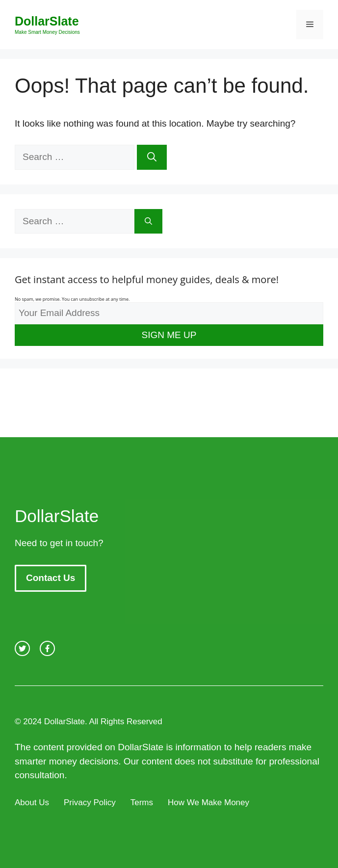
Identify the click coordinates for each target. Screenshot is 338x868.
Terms (142, 802)
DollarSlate (47, 21)
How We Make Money (208, 802)
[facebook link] (47, 648)
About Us (32, 802)
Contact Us (51, 578)
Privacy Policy (90, 802)
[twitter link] (22, 648)
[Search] (152, 157)
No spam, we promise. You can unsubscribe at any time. (72, 299)
